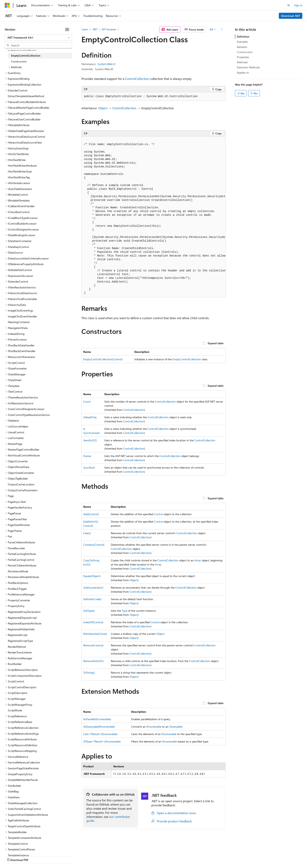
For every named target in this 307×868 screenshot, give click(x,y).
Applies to (243, 73)
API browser (109, 29)
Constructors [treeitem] (19, 61)
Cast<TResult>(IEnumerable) (100, 734)
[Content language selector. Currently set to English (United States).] (23, 847)
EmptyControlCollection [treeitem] (26, 56)
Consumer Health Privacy (112, 856)
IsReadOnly (90, 417)
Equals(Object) (92, 576)
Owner (87, 456)
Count (87, 401)
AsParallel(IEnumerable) (97, 719)
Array (198, 560)
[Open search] (289, 5)
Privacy (86, 856)
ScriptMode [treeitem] (15, 710)
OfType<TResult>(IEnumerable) (102, 741)
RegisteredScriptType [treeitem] (20, 641)
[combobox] (38, 38)
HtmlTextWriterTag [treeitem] (19, 177)
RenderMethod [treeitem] (17, 647)
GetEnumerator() (93, 588)
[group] (153, 217)
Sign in (298, 5)
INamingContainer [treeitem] (19, 322)
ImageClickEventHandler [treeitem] (22, 316)
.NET (95, 29)
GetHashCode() (92, 599)
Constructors (245, 52)
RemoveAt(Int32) (93, 661)
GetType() (89, 611)
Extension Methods (248, 67)
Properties (243, 57)
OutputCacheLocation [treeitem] (21, 484)
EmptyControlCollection (187, 359)
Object (103, 108)
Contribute (70, 856)
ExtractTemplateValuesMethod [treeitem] (26, 96)
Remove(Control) (93, 645)
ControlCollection (137, 79)
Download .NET (291, 16)
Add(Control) (91, 514)
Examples (242, 42)
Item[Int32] (90, 440)
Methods (242, 62)
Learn (85, 29)
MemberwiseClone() (95, 634)
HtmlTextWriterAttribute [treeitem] (22, 166)
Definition (243, 37)
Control (158, 514)
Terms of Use (143, 856)
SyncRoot (89, 467)
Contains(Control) (94, 545)
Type (125, 611)
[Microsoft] (7, 5)
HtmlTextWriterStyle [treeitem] (20, 171)
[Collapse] (67, 29)
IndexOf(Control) (93, 622)
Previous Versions (36, 856)
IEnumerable (154, 727)
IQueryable (176, 727)
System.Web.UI (107, 64)
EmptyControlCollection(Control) (103, 359)
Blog (53, 856)
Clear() (87, 533)
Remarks (242, 47)
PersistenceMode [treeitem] (18, 571)
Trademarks (162, 856)
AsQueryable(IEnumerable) (99, 727)
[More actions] (222, 29)
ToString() (89, 672)
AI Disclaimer (13, 856)
